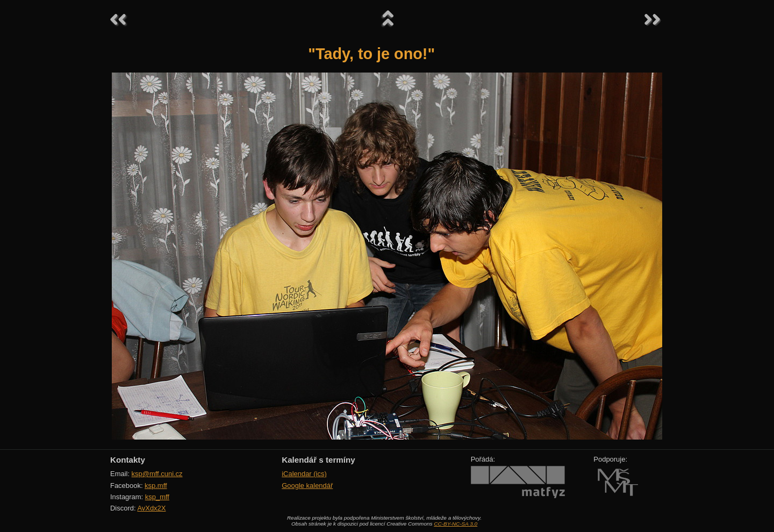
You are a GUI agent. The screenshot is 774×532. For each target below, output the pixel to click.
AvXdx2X (151, 508)
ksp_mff (157, 497)
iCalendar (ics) (304, 474)
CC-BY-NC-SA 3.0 (456, 524)
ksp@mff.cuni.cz (157, 474)
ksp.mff (156, 486)
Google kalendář (307, 486)
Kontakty (128, 460)
